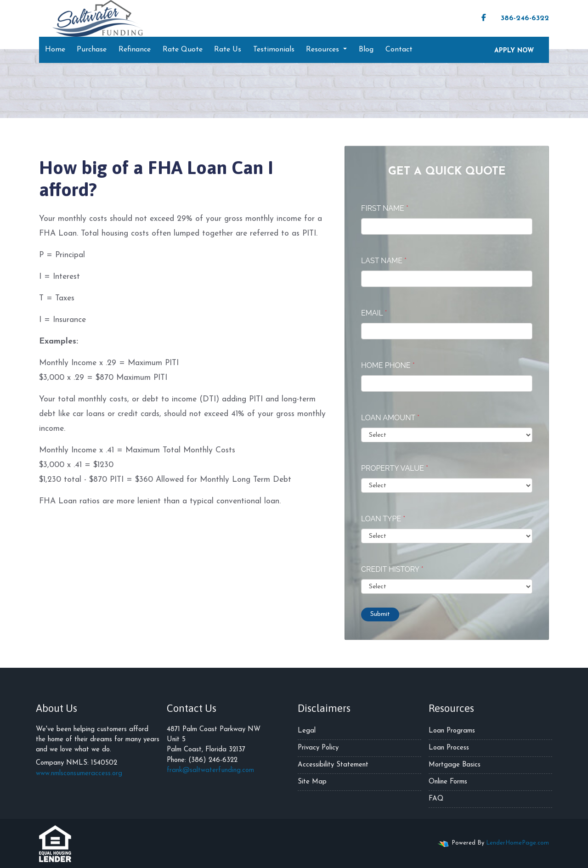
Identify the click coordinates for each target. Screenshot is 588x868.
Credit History (392, 569)
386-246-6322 (520, 18)
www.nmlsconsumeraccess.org (79, 774)
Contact (399, 50)
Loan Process (449, 748)
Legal (307, 731)
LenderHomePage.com (517, 843)
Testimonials (274, 50)
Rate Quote (183, 50)
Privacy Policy (318, 748)
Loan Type (383, 519)
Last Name (384, 261)
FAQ (436, 799)
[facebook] (484, 18)
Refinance (135, 50)
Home (55, 50)
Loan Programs (452, 731)
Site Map (312, 782)
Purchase (92, 50)
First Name (385, 208)
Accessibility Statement (333, 765)
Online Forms (448, 782)
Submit (380, 614)
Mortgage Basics (455, 765)
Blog (366, 50)
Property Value (395, 468)
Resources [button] (324, 50)
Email (374, 313)
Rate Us (228, 50)
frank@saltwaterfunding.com (210, 770)
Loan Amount (390, 418)
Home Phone (388, 365)
